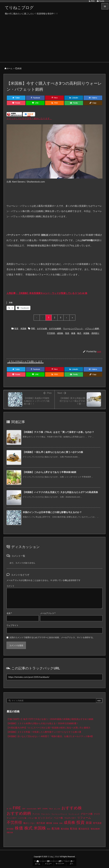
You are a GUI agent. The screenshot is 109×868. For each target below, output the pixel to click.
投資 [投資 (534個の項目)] (80, 822)
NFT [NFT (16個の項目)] (39, 809)
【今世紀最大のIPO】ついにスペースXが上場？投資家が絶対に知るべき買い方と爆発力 (48, 728)
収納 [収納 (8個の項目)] (61, 823)
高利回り (95, 333)
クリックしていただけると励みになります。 (29, 118)
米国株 (23, 329)
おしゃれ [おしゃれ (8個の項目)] (57, 809)
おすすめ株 (42, 329)
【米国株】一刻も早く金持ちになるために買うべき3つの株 (53, 452)
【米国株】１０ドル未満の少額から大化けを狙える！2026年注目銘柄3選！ (43, 723)
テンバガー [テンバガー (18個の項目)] (12, 818)
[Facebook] (35, 98)
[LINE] (35, 103)
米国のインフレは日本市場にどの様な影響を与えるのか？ (52, 512)
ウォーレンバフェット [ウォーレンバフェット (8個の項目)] (59, 814)
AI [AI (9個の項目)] (7, 809)
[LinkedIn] (74, 98)
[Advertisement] (54, 41)
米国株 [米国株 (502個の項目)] (40, 828)
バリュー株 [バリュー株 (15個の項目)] (32, 818)
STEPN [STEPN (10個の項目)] (45, 809)
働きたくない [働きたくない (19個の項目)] (29, 823)
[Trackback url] (54, 677)
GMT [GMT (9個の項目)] (24, 809)
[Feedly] (74, 103)
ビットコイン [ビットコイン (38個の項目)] (45, 818)
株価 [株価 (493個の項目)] (19, 828)
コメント (11, 586)
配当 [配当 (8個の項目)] (49, 829)
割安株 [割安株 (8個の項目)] (56, 823)
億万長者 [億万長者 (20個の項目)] (41, 823)
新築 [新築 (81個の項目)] (89, 823)
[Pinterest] (54, 98)
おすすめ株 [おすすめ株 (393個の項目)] (72, 808)
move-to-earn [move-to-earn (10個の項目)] (32, 809)
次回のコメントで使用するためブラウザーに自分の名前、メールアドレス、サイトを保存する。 (52, 637)
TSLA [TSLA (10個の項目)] (51, 809)
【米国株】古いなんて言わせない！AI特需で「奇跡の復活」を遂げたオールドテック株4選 (50, 736)
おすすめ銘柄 (55, 329)
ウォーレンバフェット (73, 329)
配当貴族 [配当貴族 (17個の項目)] (65, 829)
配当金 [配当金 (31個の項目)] (74, 829)
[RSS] (54, 103)
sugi (99, 352)
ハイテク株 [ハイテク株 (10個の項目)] (22, 818)
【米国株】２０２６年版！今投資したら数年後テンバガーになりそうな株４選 (44, 732)
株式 (79, 333)
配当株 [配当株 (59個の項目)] (56, 829)
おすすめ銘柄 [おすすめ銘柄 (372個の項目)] (19, 813)
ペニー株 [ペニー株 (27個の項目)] (58, 818)
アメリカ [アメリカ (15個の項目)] (36, 814)
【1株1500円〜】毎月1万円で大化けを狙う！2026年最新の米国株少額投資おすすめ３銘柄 (50, 719)
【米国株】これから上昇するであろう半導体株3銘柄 (49, 472)
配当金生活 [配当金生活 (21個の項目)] (84, 829)
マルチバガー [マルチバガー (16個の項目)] (70, 818)
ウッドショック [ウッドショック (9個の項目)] (74, 814)
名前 (9, 613)
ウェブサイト (12, 625)
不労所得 (51, 333)
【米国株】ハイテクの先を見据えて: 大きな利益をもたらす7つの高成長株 (60, 492)
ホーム (10, 68)
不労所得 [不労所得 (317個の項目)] (14, 823)
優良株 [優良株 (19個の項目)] (49, 823)
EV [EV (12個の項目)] (10, 809)
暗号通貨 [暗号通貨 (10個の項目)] (10, 829)
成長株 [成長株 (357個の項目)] (69, 823)
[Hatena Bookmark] (93, 98)
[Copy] (93, 103)
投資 (20, 68)
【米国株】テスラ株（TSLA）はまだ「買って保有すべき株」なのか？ (58, 432)
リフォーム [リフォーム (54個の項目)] (84, 818)
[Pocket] (16, 103)
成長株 (60, 333)
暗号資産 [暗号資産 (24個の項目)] (97, 823)
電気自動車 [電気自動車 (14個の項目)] (95, 829)
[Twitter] (16, 98)
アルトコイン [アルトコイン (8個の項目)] (46, 814)
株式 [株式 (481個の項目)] (28, 828)
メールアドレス (48, 613)
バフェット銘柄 (92, 329)
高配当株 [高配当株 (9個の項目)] (10, 833)
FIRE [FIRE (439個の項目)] (17, 808)
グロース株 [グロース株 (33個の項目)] (87, 814)
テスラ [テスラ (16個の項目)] (97, 814)
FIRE (33, 329)
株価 (73, 333)
